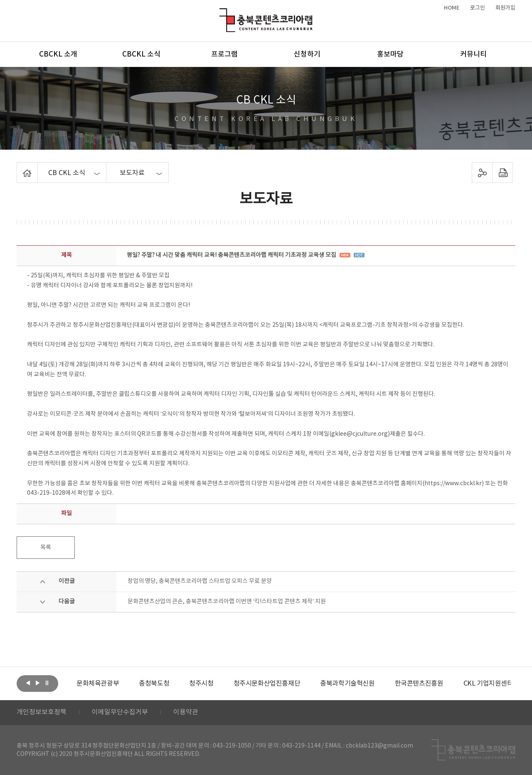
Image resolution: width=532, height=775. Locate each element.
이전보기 (28, 683)
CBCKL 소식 (141, 54)
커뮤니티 (473, 54)
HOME (452, 8)
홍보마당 (390, 54)
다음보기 (37, 683)
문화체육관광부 (98, 684)
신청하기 (307, 54)
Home (19, 167)
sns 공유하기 (482, 173)
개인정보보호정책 (42, 713)
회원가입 (505, 8)
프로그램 (224, 54)
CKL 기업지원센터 (488, 684)
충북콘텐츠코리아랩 (221, 13)
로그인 (478, 8)
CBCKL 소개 (58, 54)
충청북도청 (154, 684)
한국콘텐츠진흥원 (419, 684)
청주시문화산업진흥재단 (267, 684)
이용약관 (186, 713)
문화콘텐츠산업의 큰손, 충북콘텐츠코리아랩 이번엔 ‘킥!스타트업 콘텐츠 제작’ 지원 (227, 602)
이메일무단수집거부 (120, 713)
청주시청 (201, 684)
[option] (98, 684)
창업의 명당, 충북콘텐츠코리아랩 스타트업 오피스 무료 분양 (200, 581)
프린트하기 (503, 173)
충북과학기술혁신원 (347, 684)
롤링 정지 (47, 683)
